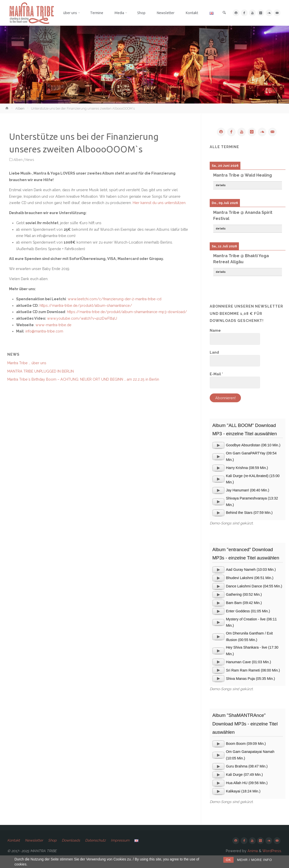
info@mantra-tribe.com (44, 331)
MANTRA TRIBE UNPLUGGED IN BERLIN (41, 371)
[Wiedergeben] (218, 446)
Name (215, 331)
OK (228, 860)
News (30, 160)
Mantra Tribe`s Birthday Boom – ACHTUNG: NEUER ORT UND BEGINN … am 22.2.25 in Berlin (83, 379)
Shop (53, 841)
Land (214, 352)
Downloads (71, 841)
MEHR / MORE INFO (255, 860)
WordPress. (272, 851)
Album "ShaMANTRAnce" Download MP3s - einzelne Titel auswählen (245, 724)
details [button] (221, 185)
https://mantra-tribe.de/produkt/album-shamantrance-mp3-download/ (127, 312)
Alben (20, 108)
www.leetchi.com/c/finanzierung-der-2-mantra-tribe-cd (115, 299)
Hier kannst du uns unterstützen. (159, 203)
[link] (225, 13)
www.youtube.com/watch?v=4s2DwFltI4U (82, 318)
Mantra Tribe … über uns (27, 363)
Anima (252, 851)
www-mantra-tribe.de (53, 325)
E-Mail (216, 374)
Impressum (121, 841)
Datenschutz (96, 841)
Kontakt (14, 841)
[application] (218, 446)
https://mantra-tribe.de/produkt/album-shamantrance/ (86, 306)
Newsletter (34, 841)
